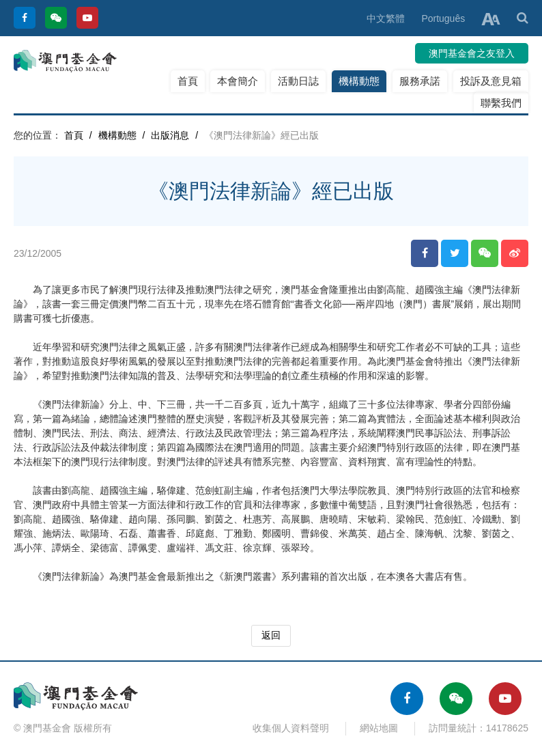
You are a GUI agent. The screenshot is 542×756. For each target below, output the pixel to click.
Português (443, 18)
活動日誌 (298, 81)
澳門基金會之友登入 (472, 53)
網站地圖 (379, 728)
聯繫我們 (501, 103)
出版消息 (170, 135)
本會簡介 (238, 81)
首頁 (188, 81)
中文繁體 (386, 18)
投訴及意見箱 (491, 81)
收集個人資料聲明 (291, 728)
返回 (271, 635)
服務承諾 (420, 81)
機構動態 (359, 81)
